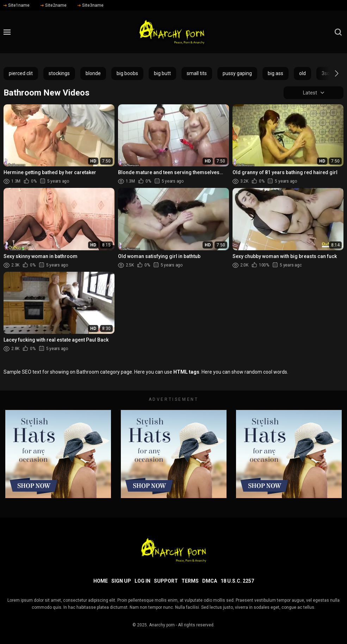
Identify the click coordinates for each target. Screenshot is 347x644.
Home (101, 581)
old (302, 73)
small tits (197, 73)
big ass (275, 73)
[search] (338, 32)
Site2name (54, 5)
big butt (162, 73)
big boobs (127, 73)
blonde (93, 73)
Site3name (91, 5)
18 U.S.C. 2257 (237, 581)
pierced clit (21, 73)
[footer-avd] (58, 454)
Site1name (17, 5)
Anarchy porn (162, 625)
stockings (59, 73)
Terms (190, 581)
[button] (330, 73)
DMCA (210, 581)
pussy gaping (237, 73)
